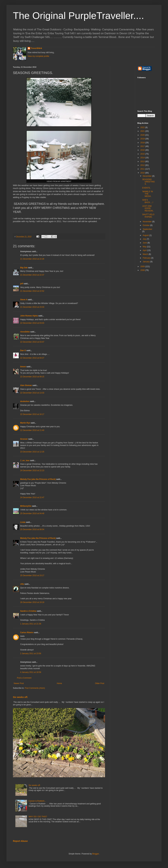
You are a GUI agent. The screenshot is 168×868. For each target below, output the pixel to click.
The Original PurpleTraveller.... (78, 16)
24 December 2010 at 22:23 (32, 471)
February (147, 258)
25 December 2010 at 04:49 (32, 513)
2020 (143, 135)
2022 (143, 127)
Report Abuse (20, 841)
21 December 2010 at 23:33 (32, 307)
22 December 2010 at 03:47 (32, 342)
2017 (143, 146)
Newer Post (19, 683)
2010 (143, 173)
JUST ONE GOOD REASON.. (148, 208)
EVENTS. (146, 188)
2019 (143, 139)
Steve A (24, 300)
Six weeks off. (20, 697)
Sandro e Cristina (28, 611)
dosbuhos (25, 401)
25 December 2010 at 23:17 (32, 575)
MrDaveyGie (26, 506)
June (145, 243)
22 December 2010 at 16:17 (32, 414)
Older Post (100, 683)
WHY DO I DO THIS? (38, 817)
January (146, 262)
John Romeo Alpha (29, 316)
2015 (143, 154)
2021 (143, 131)
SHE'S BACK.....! (148, 201)
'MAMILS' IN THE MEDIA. (147, 194)
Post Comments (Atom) (35, 688)
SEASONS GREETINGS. (148, 182)
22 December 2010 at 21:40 (32, 430)
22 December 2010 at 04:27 (32, 358)
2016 (143, 150)
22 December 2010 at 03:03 (32, 323)
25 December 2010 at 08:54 (32, 529)
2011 (143, 169)
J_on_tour (25, 460)
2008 (143, 270)
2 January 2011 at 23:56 (31, 654)
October (146, 225)
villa (22, 584)
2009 (143, 267)
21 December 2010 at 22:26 (32, 259)
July (145, 239)
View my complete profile (38, 56)
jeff (22, 284)
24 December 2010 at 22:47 (32, 497)
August (146, 235)
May (145, 247)
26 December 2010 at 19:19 (32, 602)
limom (23, 367)
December (147, 176)
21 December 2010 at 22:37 (32, 275)
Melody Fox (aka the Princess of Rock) (38, 479)
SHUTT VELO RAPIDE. (148, 216)
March (146, 254)
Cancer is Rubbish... (37, 801)
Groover (24, 439)
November (147, 222)
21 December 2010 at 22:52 (32, 291)
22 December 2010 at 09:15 (32, 377)
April (145, 250)
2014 (143, 158)
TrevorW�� (37, 48)
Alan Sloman (26, 385)
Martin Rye (25, 423)
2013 (143, 162)
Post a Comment (24, 678)
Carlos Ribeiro (27, 633)
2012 (143, 165)
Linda (23, 522)
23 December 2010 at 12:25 (32, 452)
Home (59, 683)
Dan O (23, 350)
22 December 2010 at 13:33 (32, 393)
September (147, 229)
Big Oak (24, 268)
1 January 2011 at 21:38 (31, 624)
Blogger (96, 854)
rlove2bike (25, 332)
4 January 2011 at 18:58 (31, 672)
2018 (143, 143)
